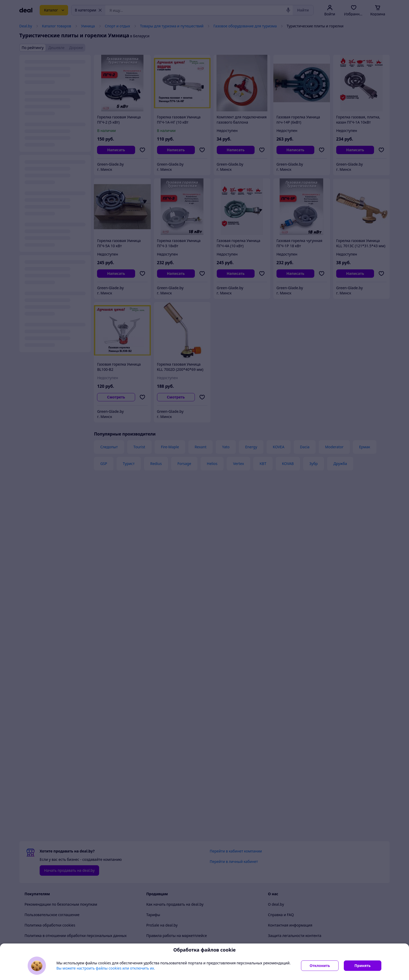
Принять (363, 966)
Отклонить (320, 966)
